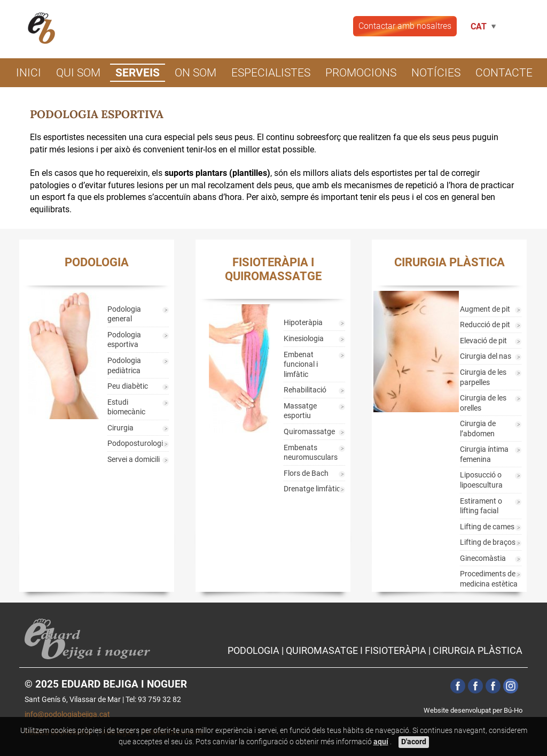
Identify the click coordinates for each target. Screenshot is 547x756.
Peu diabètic (128, 386)
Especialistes (271, 73)
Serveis (138, 73)
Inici (29, 73)
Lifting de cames (487, 527)
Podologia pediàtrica (124, 366)
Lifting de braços (488, 542)
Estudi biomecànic (126, 407)
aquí (381, 742)
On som (196, 73)
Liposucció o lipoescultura (481, 480)
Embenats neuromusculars (311, 453)
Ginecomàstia (483, 558)
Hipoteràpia (303, 323)
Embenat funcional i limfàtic (301, 365)
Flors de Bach (306, 473)
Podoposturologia (137, 443)
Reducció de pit (485, 325)
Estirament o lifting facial (481, 506)
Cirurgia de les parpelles (483, 377)
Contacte (504, 73)
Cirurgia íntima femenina (484, 454)
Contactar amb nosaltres (405, 26)
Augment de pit (485, 309)
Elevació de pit (483, 341)
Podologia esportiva (124, 340)
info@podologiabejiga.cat (67, 715)
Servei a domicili (134, 460)
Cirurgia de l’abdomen (478, 429)
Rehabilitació (305, 390)
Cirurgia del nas (486, 356)
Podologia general (124, 314)
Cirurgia (120, 428)
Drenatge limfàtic (312, 489)
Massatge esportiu (300, 411)
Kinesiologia (304, 339)
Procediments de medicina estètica (489, 579)
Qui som (78, 73)
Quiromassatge (309, 432)
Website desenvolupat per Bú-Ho (473, 710)
